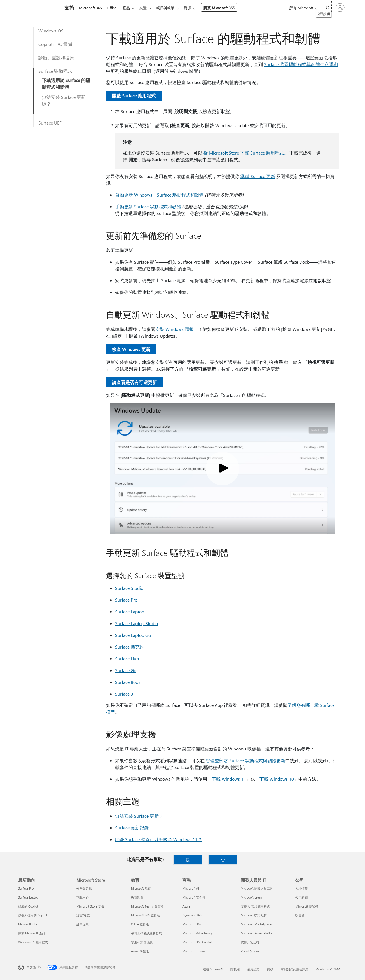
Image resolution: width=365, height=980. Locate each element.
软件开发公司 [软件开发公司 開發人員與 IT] (250, 942)
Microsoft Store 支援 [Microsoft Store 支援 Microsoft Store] (90, 906)
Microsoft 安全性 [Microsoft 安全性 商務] (194, 897)
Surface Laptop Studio (136, 623)
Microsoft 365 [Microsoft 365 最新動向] (28, 924)
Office (113, 8)
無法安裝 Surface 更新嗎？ (64, 100)
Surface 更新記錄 (132, 828)
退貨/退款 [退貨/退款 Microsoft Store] (83, 915)
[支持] (69, 8)
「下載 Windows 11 (227, 779)
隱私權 (235, 969)
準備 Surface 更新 (258, 176)
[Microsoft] (37, 8)
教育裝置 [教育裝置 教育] (137, 897)
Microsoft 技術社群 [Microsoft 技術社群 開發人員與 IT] (254, 915)
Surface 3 (124, 694)
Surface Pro (126, 600)
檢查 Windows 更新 (131, 349)
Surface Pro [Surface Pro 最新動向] (26, 888)
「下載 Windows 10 (274, 779)
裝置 (146, 8)
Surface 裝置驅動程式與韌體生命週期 (301, 64)
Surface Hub (127, 659)
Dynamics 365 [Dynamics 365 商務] (192, 915)
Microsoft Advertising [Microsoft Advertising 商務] (197, 933)
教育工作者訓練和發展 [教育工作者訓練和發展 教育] (146, 933)
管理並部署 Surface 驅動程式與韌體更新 (245, 760)
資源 (193, 8)
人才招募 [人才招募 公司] (301, 888)
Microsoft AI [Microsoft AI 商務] (191, 888)
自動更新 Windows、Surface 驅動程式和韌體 (159, 195)
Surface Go (126, 670)
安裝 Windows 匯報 (175, 329)
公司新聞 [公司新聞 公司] (301, 897)
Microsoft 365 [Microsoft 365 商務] (192, 924)
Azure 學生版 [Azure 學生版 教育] (140, 951)
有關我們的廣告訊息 (295, 969)
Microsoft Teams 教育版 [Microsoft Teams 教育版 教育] (147, 906)
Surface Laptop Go (133, 635)
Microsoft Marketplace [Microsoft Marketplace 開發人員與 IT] (256, 924)
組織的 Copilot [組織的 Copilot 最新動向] (28, 906)
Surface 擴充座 (130, 647)
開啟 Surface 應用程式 (134, 96)
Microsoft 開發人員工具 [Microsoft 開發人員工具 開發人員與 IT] (257, 888)
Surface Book (128, 682)
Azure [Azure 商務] (186, 906)
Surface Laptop (130, 611)
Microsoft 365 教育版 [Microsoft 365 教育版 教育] (145, 915)
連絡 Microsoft (213, 969)
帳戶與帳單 (170, 8)
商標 (270, 969)
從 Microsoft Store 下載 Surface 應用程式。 (246, 153)
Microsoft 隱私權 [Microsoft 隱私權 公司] (307, 906)
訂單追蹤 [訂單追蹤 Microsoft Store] (83, 924)
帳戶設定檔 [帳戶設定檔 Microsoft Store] (84, 888)
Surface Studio (129, 588)
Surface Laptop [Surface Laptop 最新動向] (28, 897)
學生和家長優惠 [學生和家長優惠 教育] (142, 942)
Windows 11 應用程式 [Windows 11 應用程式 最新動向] (33, 942)
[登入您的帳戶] (340, 8)
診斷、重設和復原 (56, 58)
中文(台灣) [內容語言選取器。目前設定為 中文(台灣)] (34, 967)
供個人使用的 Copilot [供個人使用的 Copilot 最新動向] (33, 915)
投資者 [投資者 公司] (300, 915)
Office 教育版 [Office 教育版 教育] (140, 924)
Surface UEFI (51, 123)
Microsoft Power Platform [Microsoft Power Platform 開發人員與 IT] (258, 933)
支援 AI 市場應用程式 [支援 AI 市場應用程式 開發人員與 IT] (255, 906)
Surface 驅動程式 (55, 71)
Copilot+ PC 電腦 (55, 44)
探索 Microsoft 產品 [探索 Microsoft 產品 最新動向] (32, 933)
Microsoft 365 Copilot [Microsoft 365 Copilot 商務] (197, 942)
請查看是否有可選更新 (134, 382)
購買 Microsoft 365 (225, 8)
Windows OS (51, 31)
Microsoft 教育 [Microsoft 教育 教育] (141, 888)
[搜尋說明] (327, 7)
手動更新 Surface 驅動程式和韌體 (148, 206)
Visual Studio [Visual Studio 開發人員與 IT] (250, 951)
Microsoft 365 (91, 8)
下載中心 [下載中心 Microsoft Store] (83, 897)
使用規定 (253, 969)
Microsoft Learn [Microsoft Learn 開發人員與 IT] (251, 897)
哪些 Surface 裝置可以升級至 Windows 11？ (159, 839)
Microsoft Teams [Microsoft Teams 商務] (194, 951)
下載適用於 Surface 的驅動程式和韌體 (66, 84)
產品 (128, 8)
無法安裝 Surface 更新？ (139, 816)
